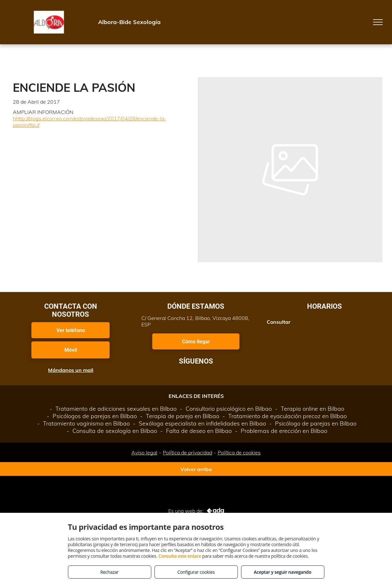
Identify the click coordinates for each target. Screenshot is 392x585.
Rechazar (109, 572)
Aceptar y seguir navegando (283, 572)
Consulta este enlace (180, 556)
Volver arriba (196, 469)
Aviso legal (144, 452)
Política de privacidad (188, 452)
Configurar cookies (196, 572)
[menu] (378, 22)
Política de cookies (239, 452)
